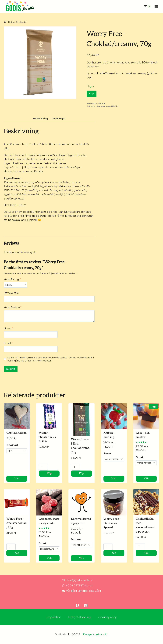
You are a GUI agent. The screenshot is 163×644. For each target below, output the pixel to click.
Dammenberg (103, 106)
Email (8, 343)
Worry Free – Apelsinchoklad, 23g (17, 523)
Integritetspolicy (80, 617)
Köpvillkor (54, 617)
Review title (11, 293)
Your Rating (12, 279)
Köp (92, 94)
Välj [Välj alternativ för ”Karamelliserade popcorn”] (81, 558)
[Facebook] (77, 605)
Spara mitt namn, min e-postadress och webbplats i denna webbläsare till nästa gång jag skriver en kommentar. (51, 359)
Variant (76, 539)
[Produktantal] (43, 467)
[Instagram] (86, 605)
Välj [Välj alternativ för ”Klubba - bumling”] (114, 479)
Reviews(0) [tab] (58, 119)
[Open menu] (156, 6)
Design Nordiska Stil (96, 635)
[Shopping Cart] (147, 6)
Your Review (13, 307)
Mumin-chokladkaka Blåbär (47, 437)
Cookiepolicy (108, 617)
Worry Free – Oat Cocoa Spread (112, 523)
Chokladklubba (16, 433)
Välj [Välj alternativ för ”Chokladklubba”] (17, 479)
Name (9, 329)
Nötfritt (115, 106)
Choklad (101, 103)
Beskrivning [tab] (41, 119)
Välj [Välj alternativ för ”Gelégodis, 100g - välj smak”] (49, 558)
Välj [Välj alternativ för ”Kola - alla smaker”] (146, 479)
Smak (107, 454)
